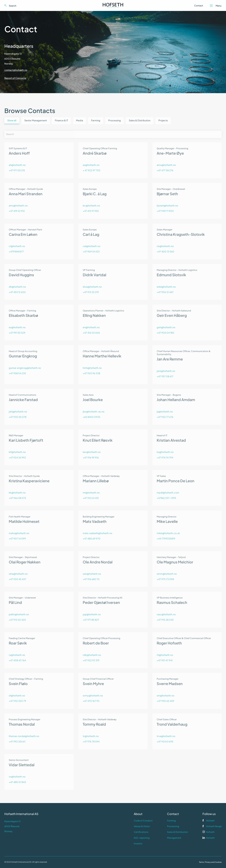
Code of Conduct (143, 820)
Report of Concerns (15, 78)
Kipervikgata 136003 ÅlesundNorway (13, 59)
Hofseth (210, 820)
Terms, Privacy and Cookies (210, 862)
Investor (138, 843)
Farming (171, 820)
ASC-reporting (142, 838)
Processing (173, 826)
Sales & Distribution (177, 832)
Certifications (141, 832)
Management (174, 838)
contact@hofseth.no (16, 70)
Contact (199, 5)
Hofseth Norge (214, 826)
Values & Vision (142, 826)
